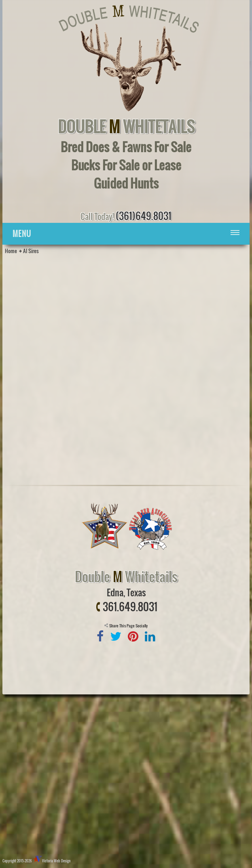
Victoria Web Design (56, 861)
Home (11, 251)
